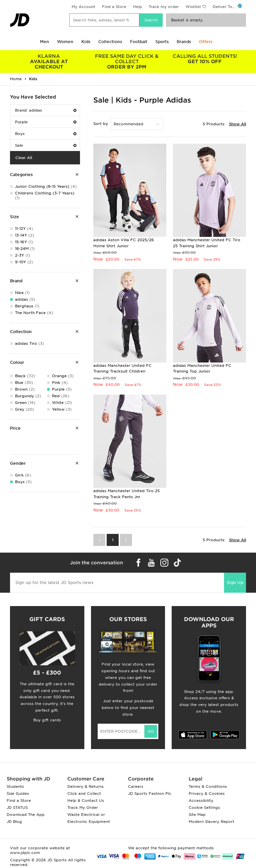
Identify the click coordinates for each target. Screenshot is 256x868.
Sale (46, 145)
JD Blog (14, 822)
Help (137, 7)
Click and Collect (84, 793)
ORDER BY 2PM (127, 61)
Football (139, 42)
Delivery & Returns (85, 786)
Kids (86, 42)
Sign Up (235, 583)
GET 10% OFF (205, 59)
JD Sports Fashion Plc (150, 793)
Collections (110, 42)
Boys (46, 134)
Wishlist (193, 7)
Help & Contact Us (86, 801)
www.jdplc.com (25, 853)
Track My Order (83, 808)
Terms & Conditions (208, 786)
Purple (46, 122)
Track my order (164, 7)
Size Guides (18, 793)
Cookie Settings (204, 808)
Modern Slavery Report (211, 822)
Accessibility (201, 801)
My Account (83, 7)
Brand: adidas (46, 110)
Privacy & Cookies (207, 793)
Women (65, 42)
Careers (136, 786)
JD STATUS (17, 808)
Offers (206, 42)
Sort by (101, 124)
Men (44, 42)
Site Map (197, 815)
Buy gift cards (47, 720)
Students (15, 786)
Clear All (24, 158)
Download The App (26, 815)
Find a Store (114, 7)
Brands (184, 42)
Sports (162, 42)
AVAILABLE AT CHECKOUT (49, 61)
